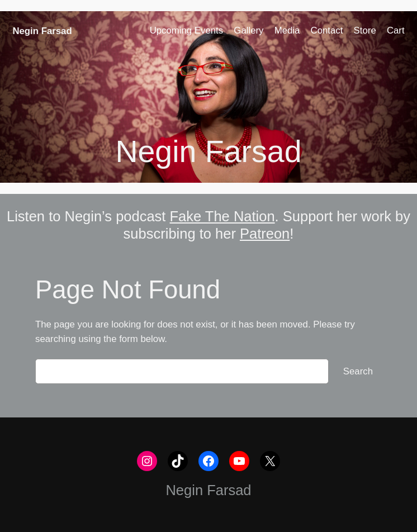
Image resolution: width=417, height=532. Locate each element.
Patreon (265, 234)
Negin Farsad (42, 31)
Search (358, 371)
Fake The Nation (222, 216)
